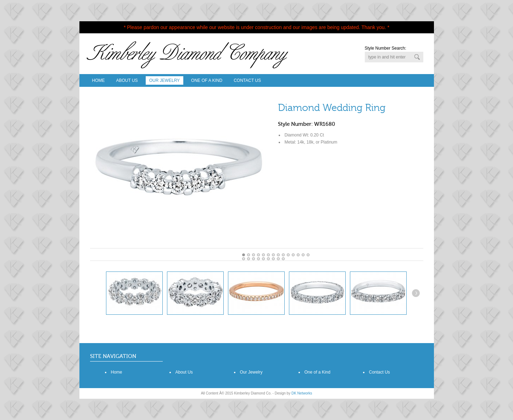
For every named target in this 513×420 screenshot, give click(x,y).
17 (258, 259)
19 (268, 259)
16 (253, 259)
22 (283, 259)
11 (298, 255)
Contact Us (247, 80)
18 (263, 259)
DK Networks (302, 393)
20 (273, 259)
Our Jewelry (165, 80)
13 (308, 255)
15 (249, 259)
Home (99, 80)
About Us (127, 80)
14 (244, 259)
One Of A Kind (207, 80)
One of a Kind (317, 372)
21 (278, 259)
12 (303, 255)
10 (293, 255)
